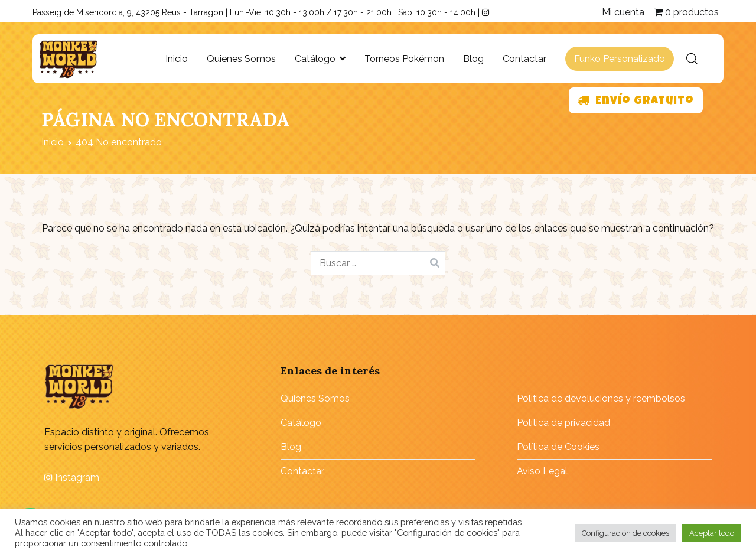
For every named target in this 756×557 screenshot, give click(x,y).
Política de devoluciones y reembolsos (601, 398)
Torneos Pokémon (404, 59)
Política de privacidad (563, 423)
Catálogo (315, 59)
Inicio (177, 59)
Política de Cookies (558, 447)
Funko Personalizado (620, 59)
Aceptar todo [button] (712, 533)
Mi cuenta (623, 12)
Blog (473, 59)
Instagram (72, 478)
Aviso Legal (542, 471)
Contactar (524, 59)
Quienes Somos (241, 59)
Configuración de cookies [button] (625, 533)
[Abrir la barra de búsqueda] (692, 59)
